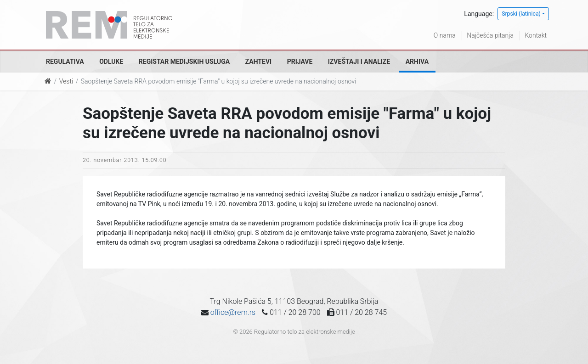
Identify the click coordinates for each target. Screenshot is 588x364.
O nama (445, 35)
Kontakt (536, 35)
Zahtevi (258, 62)
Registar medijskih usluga (184, 62)
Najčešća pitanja (490, 35)
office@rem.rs (233, 312)
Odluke (111, 62)
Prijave (300, 62)
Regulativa (65, 62)
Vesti (66, 81)
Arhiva (417, 62)
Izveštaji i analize (359, 62)
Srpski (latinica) (521, 14)
